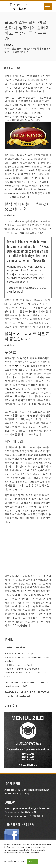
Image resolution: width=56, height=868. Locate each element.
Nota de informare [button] (15, 861)
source (18, 292)
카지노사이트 (17, 233)
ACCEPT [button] (32, 861)
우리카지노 (13, 366)
